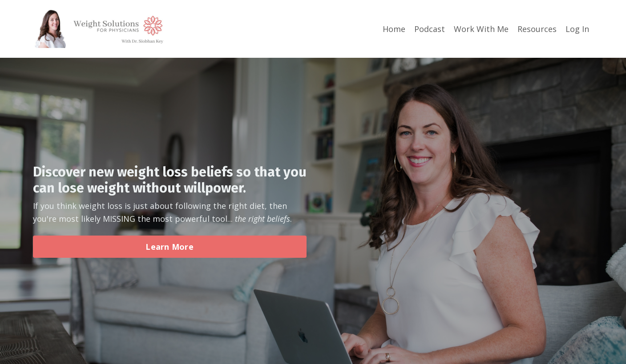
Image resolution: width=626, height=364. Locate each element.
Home (394, 29)
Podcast (430, 29)
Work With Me (481, 29)
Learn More (170, 247)
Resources (537, 29)
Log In (577, 29)
